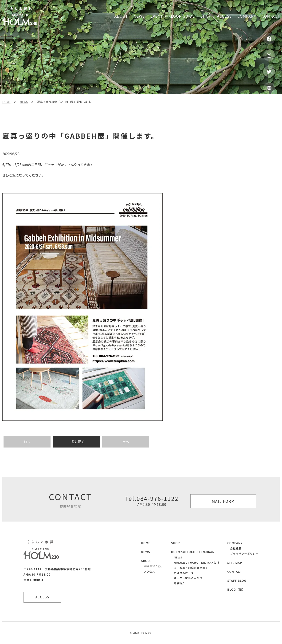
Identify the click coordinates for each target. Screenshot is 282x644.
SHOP (176, 543)
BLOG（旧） (236, 589)
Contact (271, 16)
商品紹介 (180, 583)
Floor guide (182, 16)
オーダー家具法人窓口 (188, 578)
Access (224, 16)
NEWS (24, 102)
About (121, 16)
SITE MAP (235, 563)
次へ (126, 442)
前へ (27, 442)
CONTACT (235, 571)
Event (157, 16)
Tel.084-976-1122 (152, 501)
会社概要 (236, 548)
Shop (206, 16)
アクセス (149, 571)
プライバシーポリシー (244, 554)
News (139, 16)
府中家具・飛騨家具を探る (191, 568)
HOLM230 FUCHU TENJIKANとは (197, 562)
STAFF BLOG (237, 580)
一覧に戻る (76, 442)
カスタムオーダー (185, 573)
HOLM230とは (153, 566)
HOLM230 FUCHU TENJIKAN (193, 552)
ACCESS (42, 597)
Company (247, 16)
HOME (6, 102)
